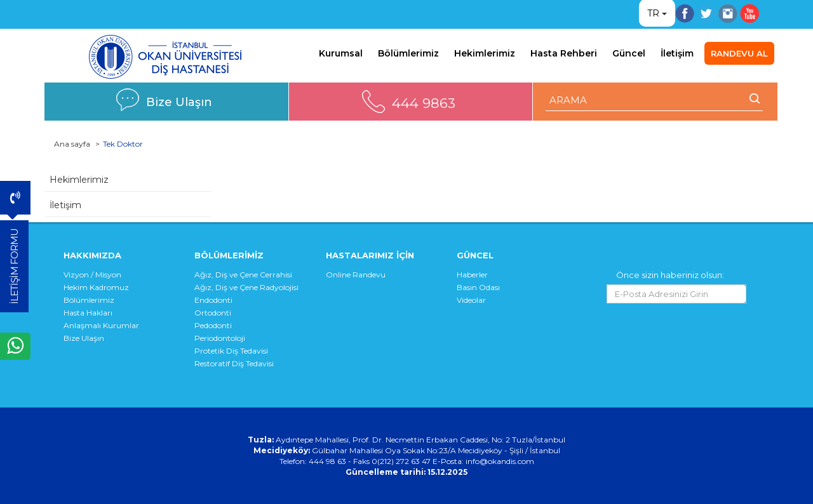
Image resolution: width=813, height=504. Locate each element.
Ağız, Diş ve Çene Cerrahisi (243, 275)
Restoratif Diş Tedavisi (234, 363)
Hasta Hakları (88, 313)
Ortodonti (213, 313)
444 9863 (424, 103)
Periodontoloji (220, 338)
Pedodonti (213, 325)
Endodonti (213, 300)
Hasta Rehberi (564, 53)
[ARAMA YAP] (655, 100)
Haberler (472, 275)
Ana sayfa (72, 144)
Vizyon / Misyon (92, 275)
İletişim (677, 53)
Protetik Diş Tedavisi (231, 351)
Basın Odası (478, 287)
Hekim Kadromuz (96, 287)
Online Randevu (356, 275)
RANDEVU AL (739, 53)
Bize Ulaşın (179, 102)
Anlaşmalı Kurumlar (101, 325)
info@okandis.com (500, 461)
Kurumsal (341, 53)
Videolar (471, 300)
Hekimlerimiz (485, 53)
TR (653, 13)
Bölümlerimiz (408, 53)
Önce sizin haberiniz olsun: (670, 275)
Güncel (629, 53)
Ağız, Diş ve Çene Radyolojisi (246, 287)
